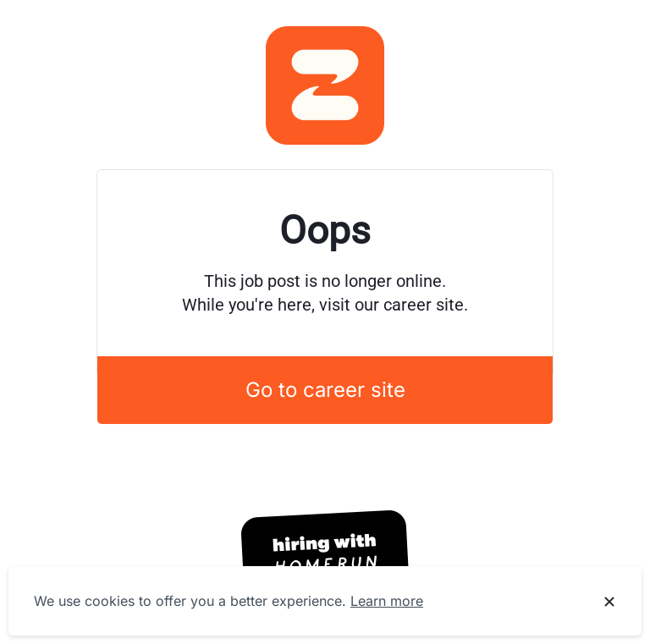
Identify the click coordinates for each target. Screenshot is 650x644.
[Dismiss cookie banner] (609, 602)
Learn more (387, 601)
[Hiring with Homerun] (325, 555)
